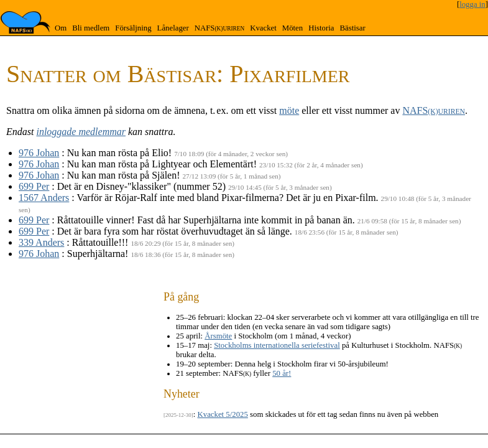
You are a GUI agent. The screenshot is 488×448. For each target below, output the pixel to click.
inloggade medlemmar (81, 132)
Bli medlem (91, 28)
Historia (321, 28)
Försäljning (133, 28)
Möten (292, 28)
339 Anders (41, 242)
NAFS (219, 28)
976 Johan (39, 153)
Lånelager (173, 28)
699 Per (34, 186)
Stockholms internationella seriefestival (277, 345)
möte (289, 110)
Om (61, 28)
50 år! (282, 373)
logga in (472, 4)
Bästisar (352, 28)
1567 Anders (44, 198)
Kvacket (263, 28)
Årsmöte (218, 336)
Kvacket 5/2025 (223, 414)
